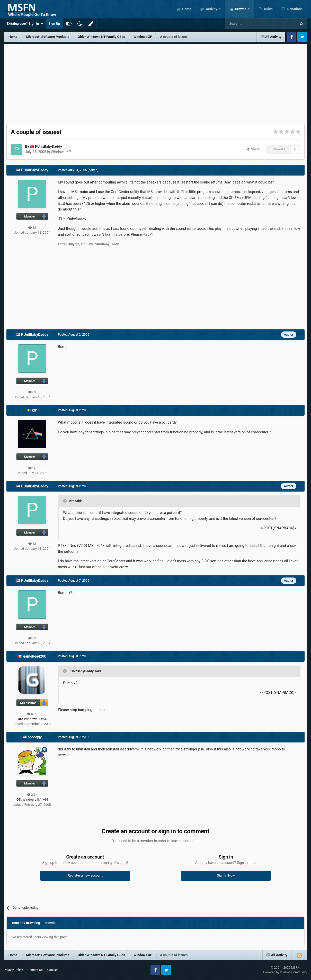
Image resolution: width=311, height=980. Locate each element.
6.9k (32, 714)
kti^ (35, 410)
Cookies (53, 970)
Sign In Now (226, 875)
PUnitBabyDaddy (48, 146)
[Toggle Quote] (65, 501)
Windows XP (61, 152)
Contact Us (35, 970)
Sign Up (54, 24)
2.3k (32, 795)
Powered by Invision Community (285, 972)
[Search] (248, 24)
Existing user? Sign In (25, 24)
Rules (268, 9)
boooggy (35, 737)
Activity (212, 9)
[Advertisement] (156, 83)
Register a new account (85, 875)
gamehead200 (35, 656)
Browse (241, 9)
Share (253, 149)
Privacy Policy (13, 970)
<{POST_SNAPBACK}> (278, 528)
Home (186, 9)
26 (32, 468)
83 (32, 228)
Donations (295, 9)
